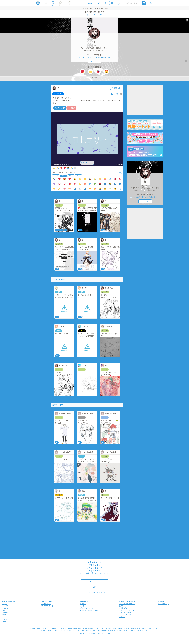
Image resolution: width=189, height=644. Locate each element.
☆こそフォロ (94, 61)
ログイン (94, 581)
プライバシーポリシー (87, 608)
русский (5, 619)
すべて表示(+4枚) (87, 163)
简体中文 (5, 612)
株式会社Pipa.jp (163, 604)
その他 (78, 176)
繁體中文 (5, 615)
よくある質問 (123, 608)
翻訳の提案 (12, 602)
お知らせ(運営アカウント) (128, 604)
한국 (4, 610)
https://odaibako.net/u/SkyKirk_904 (96, 57)
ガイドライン (84, 606)
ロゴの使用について (126, 615)
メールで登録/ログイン (95, 592)
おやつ (71, 176)
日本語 (5, 621)
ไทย (4, 617)
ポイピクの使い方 (47, 606)
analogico (99, 633)
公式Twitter (123, 606)
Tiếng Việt (6, 608)
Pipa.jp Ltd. (107, 633)
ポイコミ (122, 617)
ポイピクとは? (46, 604)
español (5, 606)
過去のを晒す (58, 94)
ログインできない (125, 612)
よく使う (56, 176)
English (5, 604)
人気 (63, 176)
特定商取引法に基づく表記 (89, 610)
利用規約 (83, 604)
